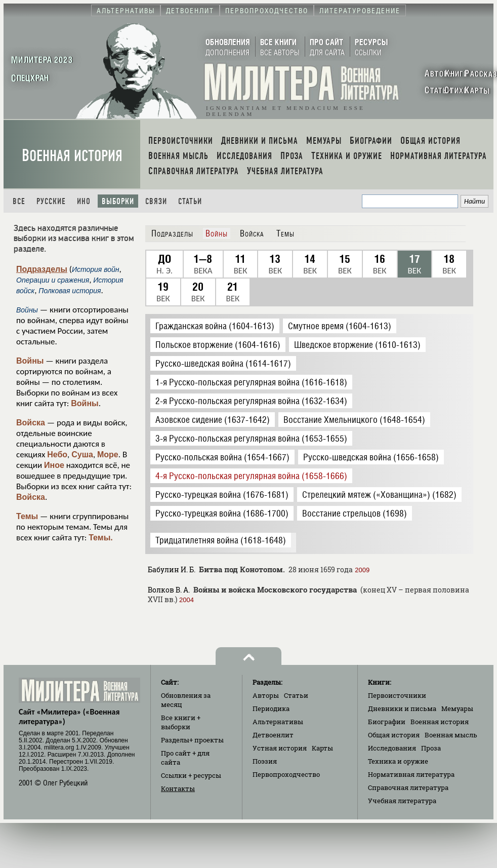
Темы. (101, 538)
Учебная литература (402, 801)
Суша (82, 455)
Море (108, 455)
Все (19, 201)
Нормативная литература (411, 774)
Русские (51, 201)
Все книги (181, 722)
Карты (322, 748)
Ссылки (191, 775)
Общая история (394, 735)
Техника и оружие (398, 761)
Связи (156, 201)
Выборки (118, 201)
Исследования (392, 748)
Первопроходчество (286, 774)
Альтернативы (278, 722)
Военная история (72, 156)
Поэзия (265, 761)
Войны (30, 361)
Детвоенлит (273, 735)
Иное (54, 465)
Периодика (271, 708)
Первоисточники (397, 695)
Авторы (266, 695)
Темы (27, 516)
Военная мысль (451, 735)
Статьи (190, 201)
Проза (431, 748)
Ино (84, 201)
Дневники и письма (402, 708)
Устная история (280, 748)
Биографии (387, 722)
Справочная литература (408, 787)
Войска (31, 423)
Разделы (192, 740)
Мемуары (457, 708)
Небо (57, 455)
